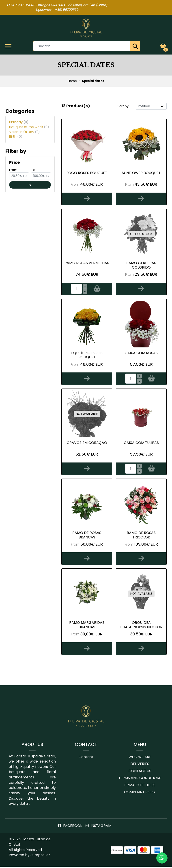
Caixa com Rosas (141, 354)
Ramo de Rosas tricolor (141, 536)
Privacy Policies (140, 786)
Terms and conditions (140, 779)
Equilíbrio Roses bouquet (87, 356)
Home (72, 81)
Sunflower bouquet (141, 173)
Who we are (140, 758)
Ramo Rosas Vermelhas (87, 264)
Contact (86, 758)
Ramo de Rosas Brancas (87, 536)
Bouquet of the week (29, 127)
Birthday (19, 122)
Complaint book (140, 793)
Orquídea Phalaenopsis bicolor (141, 626)
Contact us (140, 772)
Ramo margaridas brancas (87, 626)
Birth (16, 137)
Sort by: (123, 107)
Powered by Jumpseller (29, 856)
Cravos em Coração (87, 444)
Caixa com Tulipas (141, 444)
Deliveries (140, 765)
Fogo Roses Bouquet (87, 173)
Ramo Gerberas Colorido (141, 266)
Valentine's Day (25, 132)
